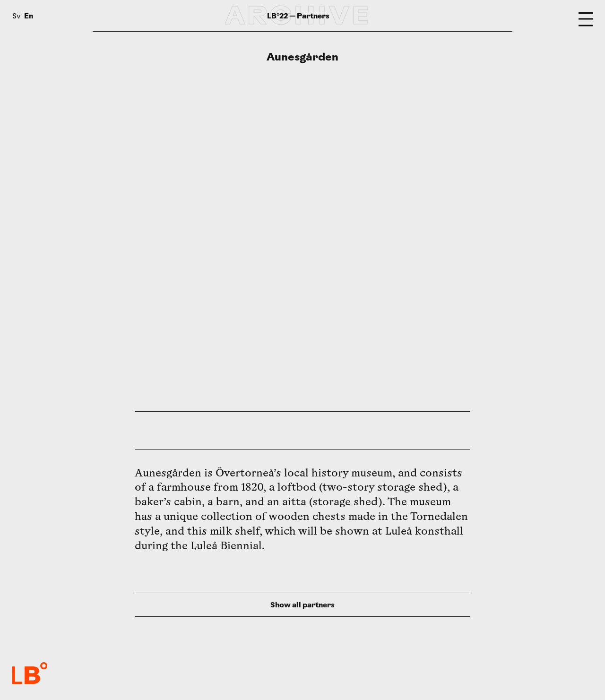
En (29, 16)
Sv (17, 17)
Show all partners (302, 605)
